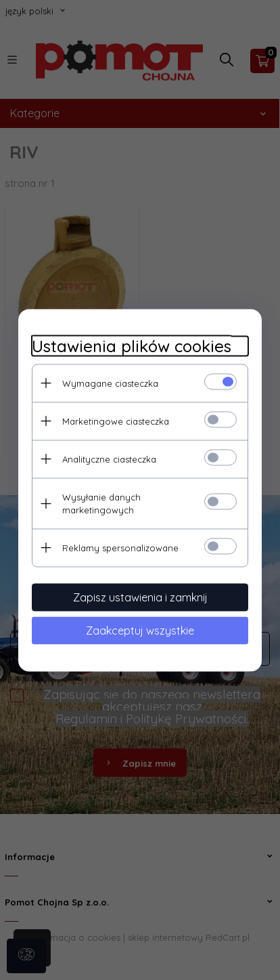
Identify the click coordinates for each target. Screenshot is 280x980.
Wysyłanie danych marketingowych (101, 503)
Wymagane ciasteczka (110, 383)
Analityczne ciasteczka (109, 459)
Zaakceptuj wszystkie (140, 630)
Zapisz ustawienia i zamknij (140, 597)
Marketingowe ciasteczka (116, 421)
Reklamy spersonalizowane (120, 547)
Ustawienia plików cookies (132, 346)
